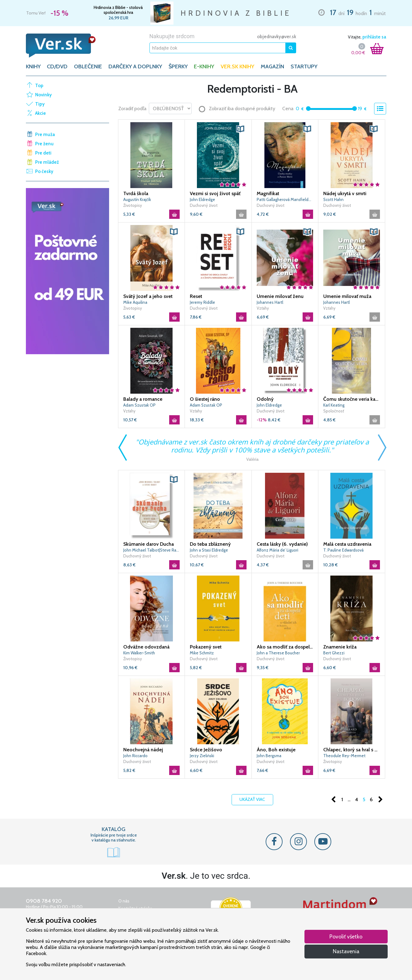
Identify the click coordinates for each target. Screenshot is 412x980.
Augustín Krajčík (137, 199)
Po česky (44, 171)
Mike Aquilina (135, 302)
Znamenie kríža (340, 647)
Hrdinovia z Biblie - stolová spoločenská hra (118, 10)
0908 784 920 (44, 901)
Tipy (40, 104)
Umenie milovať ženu (280, 296)
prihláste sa (374, 37)
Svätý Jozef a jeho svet (148, 296)
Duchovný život (204, 205)
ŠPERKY (178, 66)
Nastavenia (346, 951)
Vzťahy (263, 308)
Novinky (43, 95)
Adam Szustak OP (139, 405)
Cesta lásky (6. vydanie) (282, 544)
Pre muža (45, 135)
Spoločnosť (334, 411)
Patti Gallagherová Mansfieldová (285, 199)
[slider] (308, 108)
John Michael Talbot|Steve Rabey (152, 550)
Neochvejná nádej (143, 750)
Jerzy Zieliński (202, 756)
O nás (124, 901)
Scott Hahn (333, 199)
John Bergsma (269, 756)
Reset (196, 296)
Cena (288, 108)
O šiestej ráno (205, 399)
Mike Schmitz (202, 653)
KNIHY (33, 66)
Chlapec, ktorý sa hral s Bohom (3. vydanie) (352, 750)
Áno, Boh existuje (276, 750)
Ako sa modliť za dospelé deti (285, 647)
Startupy (304, 66)
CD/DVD (57, 66)
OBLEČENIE (88, 66)
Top (39, 86)
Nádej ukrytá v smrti (345, 193)
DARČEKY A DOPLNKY (135, 66)
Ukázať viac (252, 799)
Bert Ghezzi (334, 653)
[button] (240, 129)
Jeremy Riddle (202, 302)
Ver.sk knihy (237, 66)
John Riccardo (135, 756)
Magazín (272, 66)
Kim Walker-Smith (139, 653)
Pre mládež (47, 162)
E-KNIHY (204, 66)
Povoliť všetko (346, 936)
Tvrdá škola (136, 193)
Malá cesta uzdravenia (347, 544)
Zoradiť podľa (132, 108)
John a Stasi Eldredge (209, 550)
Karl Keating (334, 405)
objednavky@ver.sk (277, 37)
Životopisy (133, 205)
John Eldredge (202, 199)
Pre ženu (44, 144)
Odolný (265, 399)
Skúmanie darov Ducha (149, 544)
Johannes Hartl (270, 302)
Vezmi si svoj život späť (215, 193)
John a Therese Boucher (278, 653)
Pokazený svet (206, 647)
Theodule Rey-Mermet (344, 756)
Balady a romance (143, 399)
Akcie (41, 113)
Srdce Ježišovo (206, 750)
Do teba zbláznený (210, 544)
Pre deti (43, 153)
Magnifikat (268, 193)
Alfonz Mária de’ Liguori (277, 550)
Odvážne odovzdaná (146, 647)
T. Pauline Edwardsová (343, 550)
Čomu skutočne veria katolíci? (352, 399)
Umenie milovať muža (347, 296)
